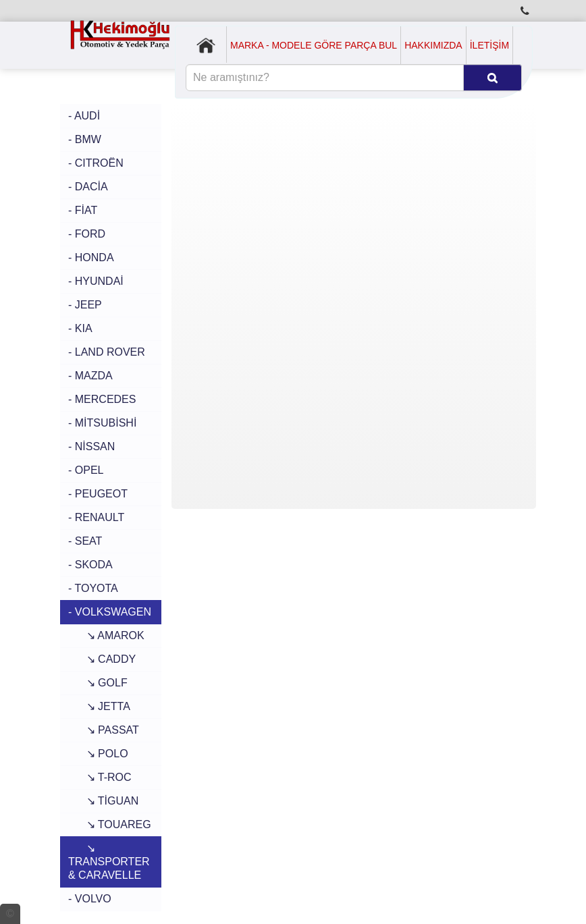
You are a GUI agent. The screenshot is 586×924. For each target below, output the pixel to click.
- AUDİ (84, 116)
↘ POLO (98, 754)
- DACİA (88, 187)
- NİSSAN (91, 446)
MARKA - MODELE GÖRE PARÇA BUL (314, 45)
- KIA (80, 328)
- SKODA (90, 565)
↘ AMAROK (106, 635)
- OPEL (86, 470)
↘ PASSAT (104, 730)
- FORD (87, 234)
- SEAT (85, 541)
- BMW (85, 139)
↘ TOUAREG (110, 824)
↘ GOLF (98, 683)
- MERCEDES (102, 399)
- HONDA (91, 257)
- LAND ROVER (107, 352)
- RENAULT (96, 517)
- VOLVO (90, 899)
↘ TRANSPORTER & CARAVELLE (109, 862)
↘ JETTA (99, 706)
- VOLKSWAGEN (110, 612)
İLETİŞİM (489, 45)
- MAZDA (90, 376)
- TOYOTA (93, 588)
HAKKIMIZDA (433, 45)
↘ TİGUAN (103, 801)
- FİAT (83, 210)
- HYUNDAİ (96, 281)
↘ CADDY (102, 659)
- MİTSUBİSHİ (102, 423)
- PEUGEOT (98, 494)
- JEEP (85, 305)
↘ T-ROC (100, 777)
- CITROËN (96, 163)
